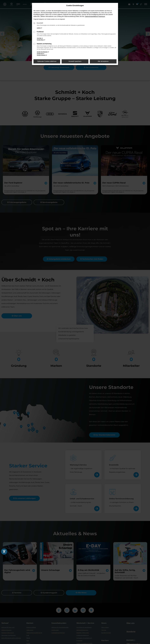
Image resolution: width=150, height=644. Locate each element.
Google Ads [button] (41, 53)
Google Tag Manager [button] (43, 52)
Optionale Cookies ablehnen (47, 61)
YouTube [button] (40, 38)
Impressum (102, 16)
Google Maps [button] (41, 40)
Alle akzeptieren (103, 61)
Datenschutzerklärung (91, 16)
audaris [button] (39, 28)
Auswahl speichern (75, 61)
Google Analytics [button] (42, 55)
